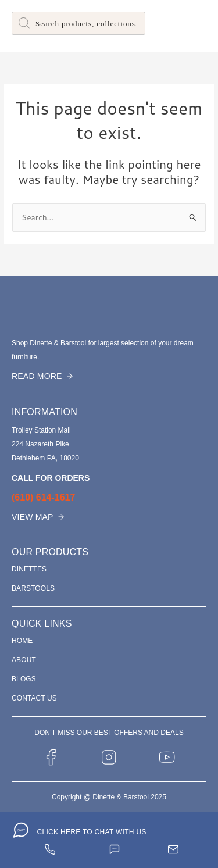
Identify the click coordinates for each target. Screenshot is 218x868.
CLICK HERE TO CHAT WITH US (91, 832)
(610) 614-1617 (43, 497)
